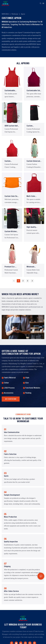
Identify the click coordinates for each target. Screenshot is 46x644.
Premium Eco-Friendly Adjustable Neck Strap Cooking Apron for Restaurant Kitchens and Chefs (12, 267)
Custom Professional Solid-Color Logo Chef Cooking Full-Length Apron (12, 161)
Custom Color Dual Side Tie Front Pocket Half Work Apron (12, 197)
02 (5, 451)
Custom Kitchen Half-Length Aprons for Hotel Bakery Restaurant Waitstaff (12, 232)
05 (5, 514)
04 (5, 492)
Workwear (15, 14)
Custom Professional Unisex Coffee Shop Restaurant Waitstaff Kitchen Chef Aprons (34, 126)
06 (5, 539)
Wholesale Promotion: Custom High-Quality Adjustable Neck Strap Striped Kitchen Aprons (34, 267)
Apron (23, 14)
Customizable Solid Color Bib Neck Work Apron (34, 91)
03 (5, 473)
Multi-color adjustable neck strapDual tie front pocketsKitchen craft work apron (33, 197)
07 (5, 564)
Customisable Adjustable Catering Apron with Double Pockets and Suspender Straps (11, 91)
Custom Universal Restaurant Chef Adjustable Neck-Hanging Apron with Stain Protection (34, 161)
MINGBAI (5, 14)
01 (5, 429)
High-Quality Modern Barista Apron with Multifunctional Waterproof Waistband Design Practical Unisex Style (33, 228)
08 (5, 588)
